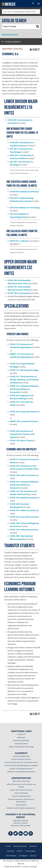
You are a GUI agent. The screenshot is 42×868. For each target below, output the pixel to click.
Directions (33, 846)
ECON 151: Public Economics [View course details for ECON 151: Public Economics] (23, 510)
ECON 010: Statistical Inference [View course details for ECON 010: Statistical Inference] (24, 192)
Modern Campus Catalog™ (26, 867)
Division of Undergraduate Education (21, 772)
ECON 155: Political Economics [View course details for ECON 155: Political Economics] (24, 530)
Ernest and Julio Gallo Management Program (21, 765)
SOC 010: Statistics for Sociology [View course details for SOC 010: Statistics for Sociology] (25, 208)
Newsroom (21, 737)
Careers (20, 851)
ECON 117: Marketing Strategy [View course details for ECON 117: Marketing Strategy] (24, 370)
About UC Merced (20, 846)
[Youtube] (26, 834)
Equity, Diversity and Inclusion (21, 790)
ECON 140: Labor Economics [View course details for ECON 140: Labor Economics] (23, 475)
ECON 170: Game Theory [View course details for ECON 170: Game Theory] (21, 440)
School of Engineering (21, 756)
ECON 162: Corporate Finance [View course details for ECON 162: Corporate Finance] (24, 412)
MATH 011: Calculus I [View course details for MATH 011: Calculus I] (20, 241)
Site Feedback (11, 856)
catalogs (9, 861)
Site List (33, 856)
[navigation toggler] (39, 4)
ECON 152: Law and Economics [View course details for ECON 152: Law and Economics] (24, 517)
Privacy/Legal (30, 851)
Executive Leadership (21, 740)
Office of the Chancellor (21, 781)
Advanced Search (10, 35)
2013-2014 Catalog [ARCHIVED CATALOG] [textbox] (21, 12)
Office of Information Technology (21, 747)
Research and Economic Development (21, 808)
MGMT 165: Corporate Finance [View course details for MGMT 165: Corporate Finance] (24, 421)
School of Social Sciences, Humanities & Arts (21, 762)
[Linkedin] (21, 834)
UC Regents (23, 856)
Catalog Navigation (13, 42)
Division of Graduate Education (21, 769)
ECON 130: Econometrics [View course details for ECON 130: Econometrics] (19, 293)
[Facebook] (11, 834)
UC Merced (21, 734)
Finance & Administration (21, 796)
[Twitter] (16, 834)
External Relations (21, 793)
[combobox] (21, 12)
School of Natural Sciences (21, 759)
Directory (11, 851)
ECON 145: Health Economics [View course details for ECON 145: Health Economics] (23, 498)
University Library (21, 744)
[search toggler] (33, 3)
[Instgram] (31, 834)
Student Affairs (21, 805)
